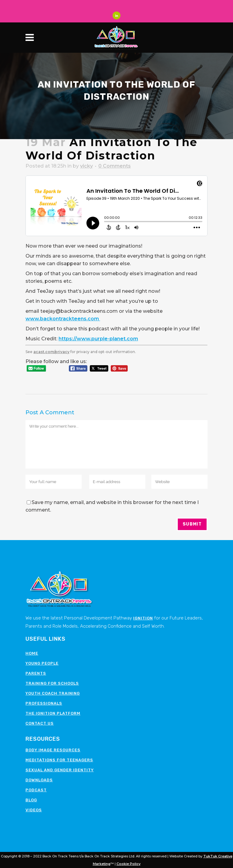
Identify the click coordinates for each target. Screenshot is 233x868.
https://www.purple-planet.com (98, 339)
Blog (31, 800)
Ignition (143, 618)
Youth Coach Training (53, 693)
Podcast (36, 790)
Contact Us (40, 723)
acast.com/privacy (51, 352)
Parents (36, 673)
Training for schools (52, 683)
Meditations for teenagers (59, 760)
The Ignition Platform (53, 713)
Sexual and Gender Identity (60, 770)
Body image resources (53, 750)
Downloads (39, 780)
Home (32, 653)
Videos (34, 810)
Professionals (44, 703)
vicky (86, 166)
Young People (42, 663)
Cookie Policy (128, 864)
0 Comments (115, 166)
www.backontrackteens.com (63, 319)
